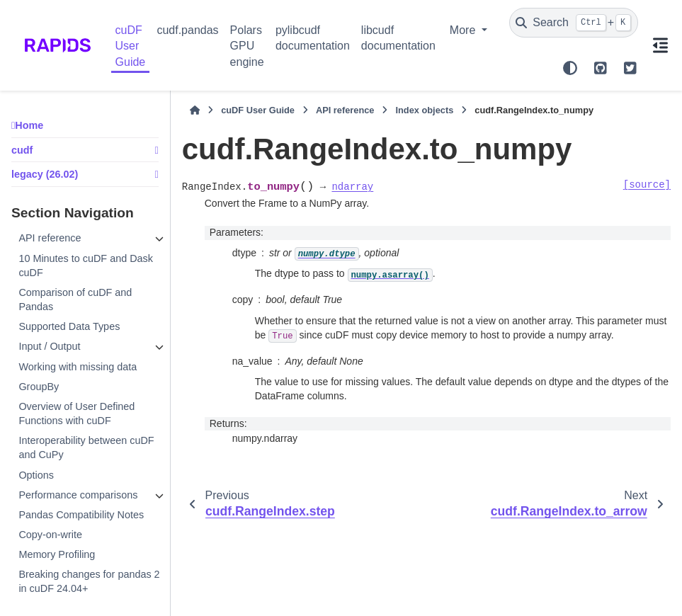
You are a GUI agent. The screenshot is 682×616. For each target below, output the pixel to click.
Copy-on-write (50, 535)
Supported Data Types (69, 326)
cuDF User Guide (131, 46)
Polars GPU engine (247, 46)
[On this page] (660, 45)
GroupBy (39, 387)
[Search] (574, 23)
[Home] (195, 110)
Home (29, 125)
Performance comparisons (78, 495)
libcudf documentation (398, 38)
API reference (50, 238)
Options (36, 475)
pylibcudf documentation (313, 38)
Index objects (424, 110)
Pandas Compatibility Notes (81, 515)
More (464, 30)
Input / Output (49, 346)
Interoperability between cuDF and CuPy (86, 447)
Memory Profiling (57, 554)
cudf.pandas (187, 30)
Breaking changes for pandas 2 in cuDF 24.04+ (89, 581)
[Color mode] (570, 68)
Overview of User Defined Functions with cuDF (76, 413)
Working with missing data (78, 367)
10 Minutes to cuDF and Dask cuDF (86, 266)
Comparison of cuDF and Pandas (75, 300)
